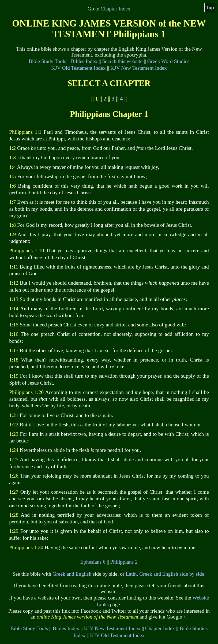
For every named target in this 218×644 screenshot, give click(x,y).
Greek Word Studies (168, 61)
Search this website (123, 61)
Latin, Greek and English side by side (165, 574)
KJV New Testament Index (139, 68)
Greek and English (72, 574)
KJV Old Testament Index (78, 68)
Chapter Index (116, 9)
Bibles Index (84, 61)
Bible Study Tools (47, 61)
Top (210, 7)
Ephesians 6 (93, 562)
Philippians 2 (124, 562)
